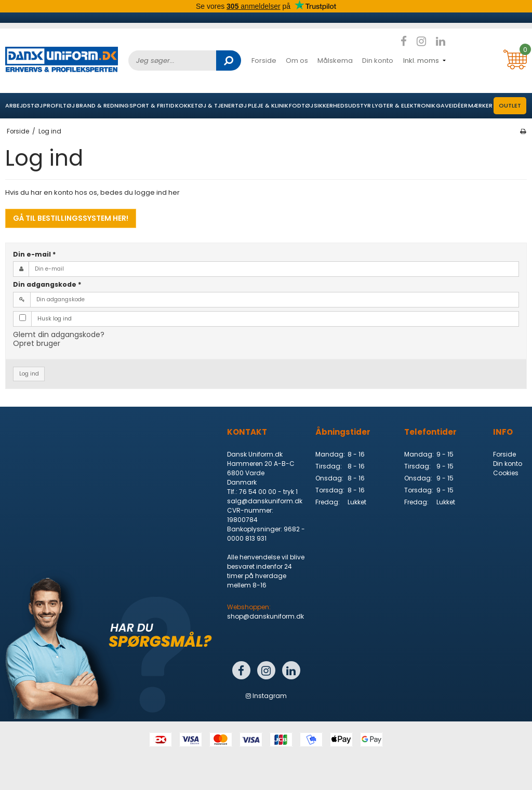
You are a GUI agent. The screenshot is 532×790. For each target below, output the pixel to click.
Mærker (480, 105)
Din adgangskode (47, 284)
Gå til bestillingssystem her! (71, 218)
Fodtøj (301, 105)
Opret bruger (37, 343)
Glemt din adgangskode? (59, 334)
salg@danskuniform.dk (265, 501)
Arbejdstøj (24, 105)
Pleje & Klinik (268, 105)
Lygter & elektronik (404, 105)
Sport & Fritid (152, 105)
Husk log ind (55, 319)
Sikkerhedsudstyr (342, 105)
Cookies (506, 473)
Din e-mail (35, 254)
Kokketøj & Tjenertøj (211, 105)
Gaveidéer (452, 105)
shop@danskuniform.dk (265, 616)
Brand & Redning (102, 105)
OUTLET (510, 105)
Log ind (29, 374)
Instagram (266, 696)
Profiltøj (59, 105)
